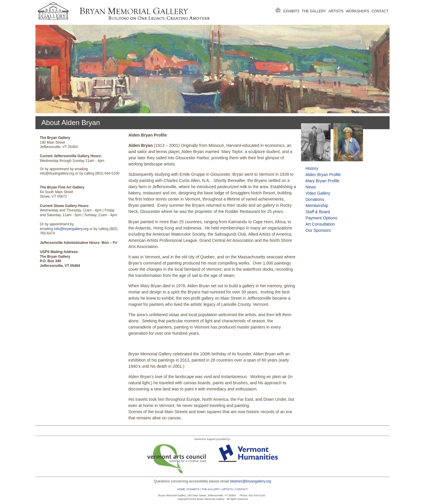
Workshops (358, 11)
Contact (380, 11)
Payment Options (321, 218)
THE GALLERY (211, 489)
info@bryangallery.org (71, 229)
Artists (336, 11)
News (311, 187)
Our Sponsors (318, 230)
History (312, 168)
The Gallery (314, 11)
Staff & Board (318, 212)
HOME (181, 489)
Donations (315, 199)
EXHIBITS (193, 489)
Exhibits (291, 11)
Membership (317, 206)
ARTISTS (228, 489)
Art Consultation (320, 224)
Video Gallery (318, 193)
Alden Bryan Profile (323, 175)
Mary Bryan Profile (322, 181)
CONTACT (242, 489)
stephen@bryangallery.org (251, 481)
